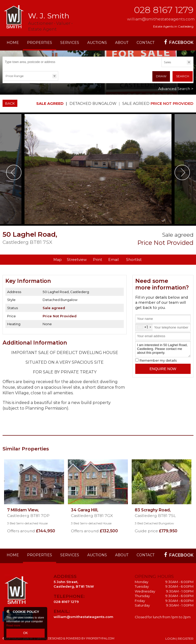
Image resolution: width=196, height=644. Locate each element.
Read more (13, 626)
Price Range (15, 76)
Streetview (77, 259)
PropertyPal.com (100, 638)
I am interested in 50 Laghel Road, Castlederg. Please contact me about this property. (163, 348)
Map (58, 259)
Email (113, 259)
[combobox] (144, 326)
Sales (167, 62)
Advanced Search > (176, 88)
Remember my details (158, 360)
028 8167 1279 (164, 10)
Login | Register (179, 638)
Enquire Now (163, 368)
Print (97, 259)
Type (162, 67)
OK (26, 634)
